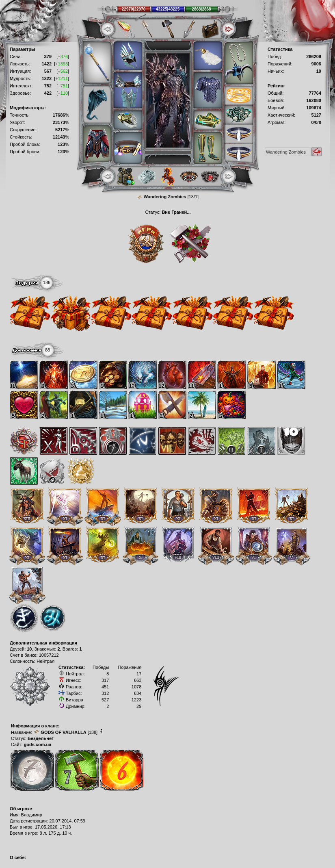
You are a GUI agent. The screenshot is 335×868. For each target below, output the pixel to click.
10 (29, 649)
